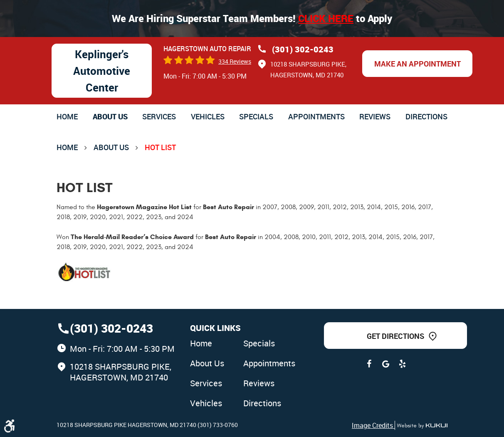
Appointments (316, 116)
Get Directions (395, 336)
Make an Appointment (418, 64)
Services (159, 116)
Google (385, 364)
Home (67, 116)
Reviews (375, 116)
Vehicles (208, 116)
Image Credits (373, 425)
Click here (326, 18)
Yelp (402, 364)
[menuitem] (67, 116)
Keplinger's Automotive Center (102, 71)
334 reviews (235, 61)
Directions (426, 116)
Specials (256, 116)
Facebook (369, 364)
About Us (110, 116)
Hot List (160, 147)
